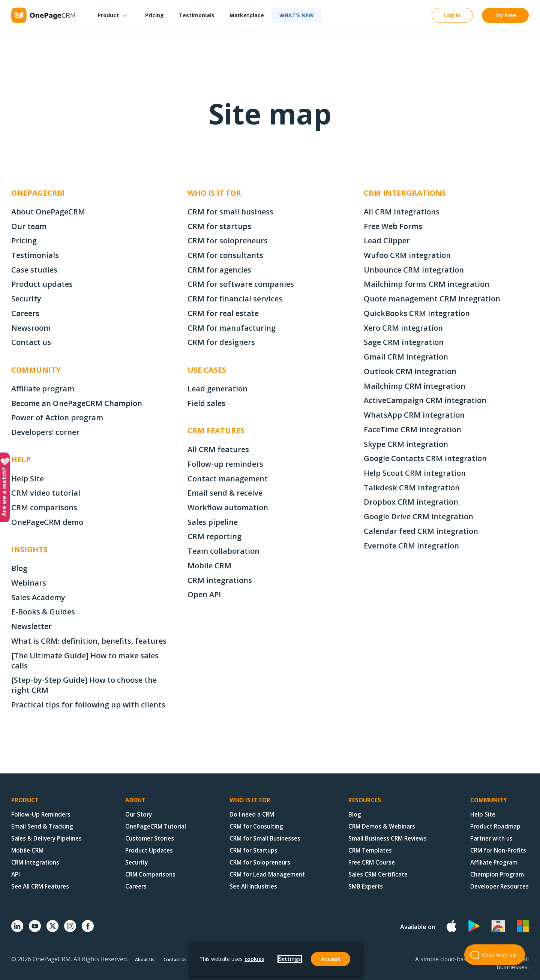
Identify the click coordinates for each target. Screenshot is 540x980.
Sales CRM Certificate (378, 874)
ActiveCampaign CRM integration (425, 400)
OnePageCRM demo (47, 522)
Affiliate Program (494, 862)
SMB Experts (366, 886)
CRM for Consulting (256, 826)
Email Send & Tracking (42, 826)
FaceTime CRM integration (412, 429)
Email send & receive (225, 493)
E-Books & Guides (43, 612)
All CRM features (218, 449)
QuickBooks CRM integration (417, 313)
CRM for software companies (241, 284)
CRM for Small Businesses (265, 838)
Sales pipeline (213, 522)
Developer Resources (499, 886)
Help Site (28, 479)
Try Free (505, 15)
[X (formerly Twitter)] (52, 933)
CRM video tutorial (46, 493)
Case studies (34, 270)
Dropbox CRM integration (411, 502)
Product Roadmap (495, 826)
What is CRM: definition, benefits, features (89, 641)
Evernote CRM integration (411, 546)
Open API (204, 594)
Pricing (154, 15)
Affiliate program (43, 389)
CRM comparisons (44, 507)
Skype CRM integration (406, 444)
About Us (145, 960)
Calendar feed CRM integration (421, 531)
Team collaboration (223, 551)
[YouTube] (35, 930)
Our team (29, 226)
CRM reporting (214, 536)
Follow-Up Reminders (41, 814)
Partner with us (491, 838)
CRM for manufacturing (232, 328)
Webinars (29, 583)
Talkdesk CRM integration (412, 488)
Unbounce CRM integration (414, 270)
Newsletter (31, 626)
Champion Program (497, 874)
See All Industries (253, 886)
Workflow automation (228, 507)
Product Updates (149, 850)
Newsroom (31, 328)
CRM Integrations (35, 862)
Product (108, 15)
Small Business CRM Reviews (388, 838)
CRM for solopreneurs (228, 241)
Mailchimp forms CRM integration (427, 284)
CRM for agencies (219, 270)
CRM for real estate (223, 313)
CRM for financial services (235, 299)
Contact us (31, 342)
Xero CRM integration (403, 328)
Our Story (139, 814)
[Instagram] (70, 930)
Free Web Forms (393, 226)
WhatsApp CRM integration (414, 415)
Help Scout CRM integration (415, 473)
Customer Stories (150, 838)
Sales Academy (38, 597)
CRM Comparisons (150, 874)
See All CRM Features (40, 886)
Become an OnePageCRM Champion (77, 403)
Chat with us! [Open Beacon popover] (490, 955)
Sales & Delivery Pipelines (46, 838)
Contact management (228, 479)
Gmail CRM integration (406, 357)
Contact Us (175, 960)
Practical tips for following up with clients (88, 705)
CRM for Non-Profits (498, 850)
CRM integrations (220, 580)
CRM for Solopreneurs (260, 862)
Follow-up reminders (225, 464)
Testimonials (197, 15)
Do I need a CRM (252, 814)
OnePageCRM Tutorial (156, 826)
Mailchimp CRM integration (415, 386)
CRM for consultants (225, 255)
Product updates (42, 284)
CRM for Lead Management (267, 874)
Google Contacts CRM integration (425, 458)
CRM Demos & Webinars (382, 826)
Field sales (206, 403)
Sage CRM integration (404, 342)
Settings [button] (290, 959)
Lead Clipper (387, 241)
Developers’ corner (45, 432)
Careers (25, 313)
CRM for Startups (253, 850)
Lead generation (217, 389)
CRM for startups (219, 226)
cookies (254, 959)
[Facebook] (88, 930)
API (16, 874)
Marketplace (247, 15)
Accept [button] (331, 959)
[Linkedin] (17, 930)
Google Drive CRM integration (418, 516)
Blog (19, 568)
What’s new (297, 15)
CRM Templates (370, 850)
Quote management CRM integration (432, 299)
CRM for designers (221, 342)
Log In (452, 15)
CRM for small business (230, 212)
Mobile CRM (209, 566)
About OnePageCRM (48, 212)
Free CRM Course (372, 862)
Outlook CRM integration (410, 371)
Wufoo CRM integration (407, 255)
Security (26, 299)
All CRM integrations (402, 212)
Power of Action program (57, 417)
